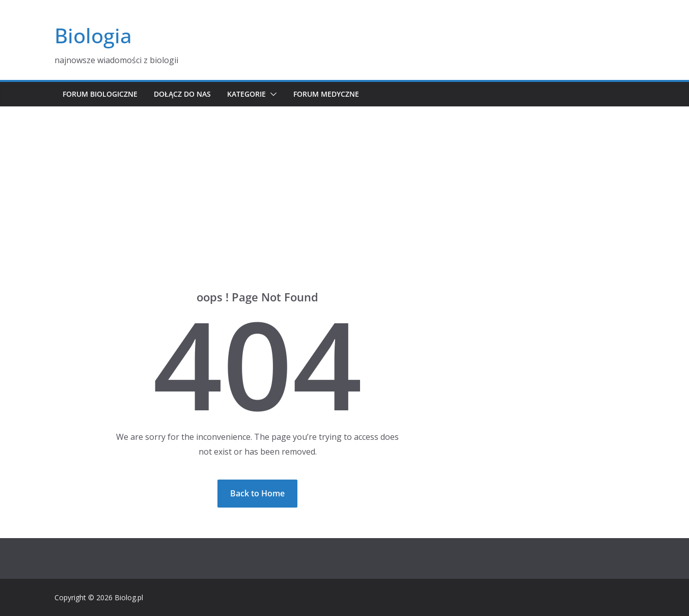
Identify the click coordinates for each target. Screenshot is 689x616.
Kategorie (246, 94)
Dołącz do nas (182, 94)
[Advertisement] (345, 183)
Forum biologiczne (100, 94)
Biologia (93, 35)
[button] (271, 94)
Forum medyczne (326, 94)
